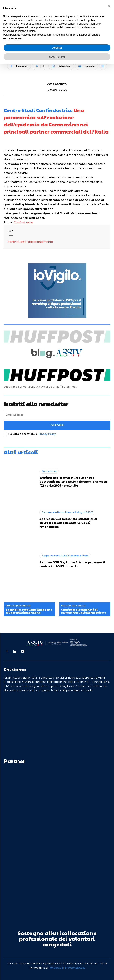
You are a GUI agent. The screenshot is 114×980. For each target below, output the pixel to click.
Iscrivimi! (57, 425)
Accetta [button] (57, 48)
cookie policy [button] (87, 20)
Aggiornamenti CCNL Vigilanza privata (65, 556)
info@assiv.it (56, 968)
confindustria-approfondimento (30, 242)
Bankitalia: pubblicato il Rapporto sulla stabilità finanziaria (29, 611)
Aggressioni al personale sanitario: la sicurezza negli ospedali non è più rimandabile (68, 523)
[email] (57, 415)
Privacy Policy (47, 434)
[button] (109, 6)
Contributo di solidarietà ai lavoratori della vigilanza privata (84, 611)
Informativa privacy (75, 968)
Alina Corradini (57, 84)
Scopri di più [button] (57, 57)
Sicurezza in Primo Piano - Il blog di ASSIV (67, 512)
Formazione (49, 471)
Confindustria (23, 222)
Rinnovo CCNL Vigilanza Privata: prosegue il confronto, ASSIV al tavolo (72, 564)
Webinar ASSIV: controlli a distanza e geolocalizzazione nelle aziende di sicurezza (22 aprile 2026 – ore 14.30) (73, 481)
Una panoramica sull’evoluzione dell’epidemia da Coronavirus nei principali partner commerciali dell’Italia (56, 121)
